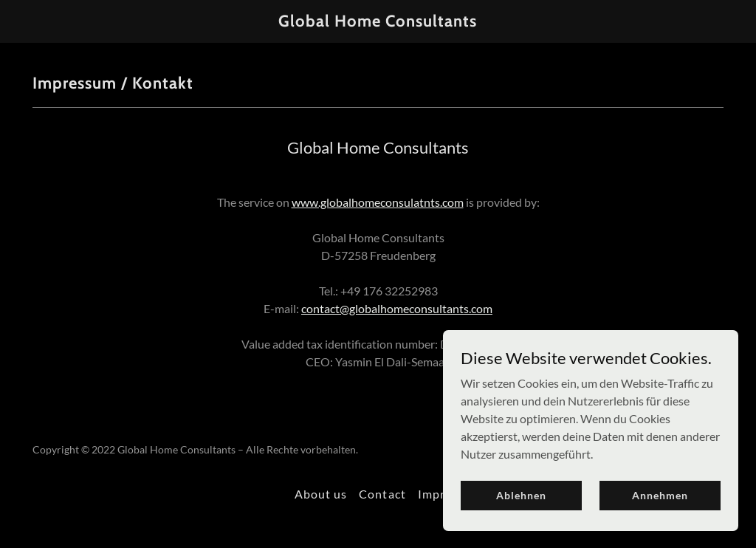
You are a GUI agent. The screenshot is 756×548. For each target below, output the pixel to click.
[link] (378, 22)
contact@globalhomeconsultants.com (397, 308)
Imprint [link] (440, 494)
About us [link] (321, 494)
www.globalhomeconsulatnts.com (378, 202)
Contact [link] (382, 494)
